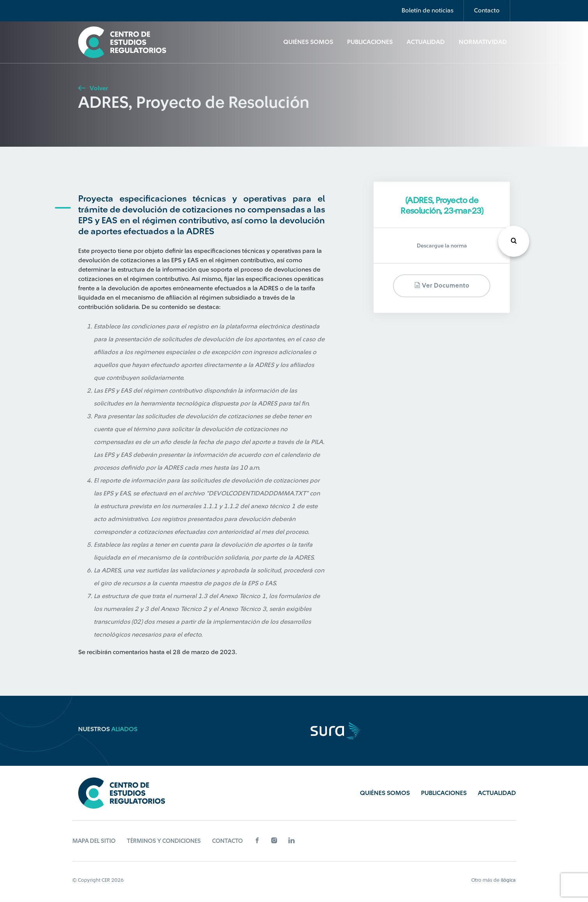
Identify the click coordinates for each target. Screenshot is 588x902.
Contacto (487, 11)
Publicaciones (370, 42)
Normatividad (483, 42)
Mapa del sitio (94, 841)
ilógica (508, 880)
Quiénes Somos (308, 42)
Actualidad (426, 42)
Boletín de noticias (427, 11)
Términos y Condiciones (164, 841)
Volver (93, 88)
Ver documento (442, 285)
